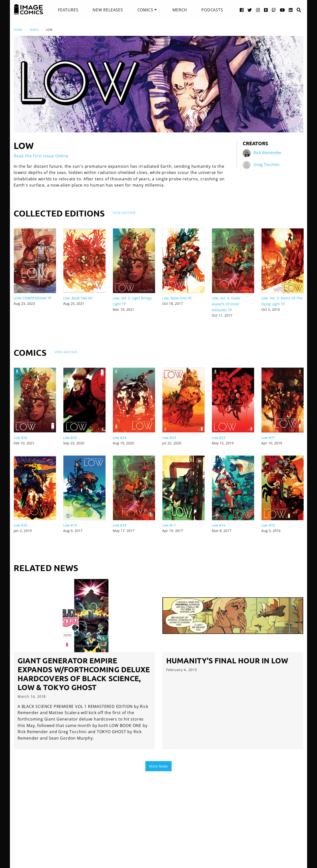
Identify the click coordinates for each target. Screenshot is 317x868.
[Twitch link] (274, 10)
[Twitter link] (250, 10)
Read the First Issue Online (41, 156)
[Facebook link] (242, 10)
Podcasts (212, 10)
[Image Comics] (28, 9)
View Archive (124, 213)
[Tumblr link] (266, 10)
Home (18, 30)
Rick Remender (268, 153)
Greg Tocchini (266, 165)
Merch (180, 10)
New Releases (108, 10)
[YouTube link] (282, 10)
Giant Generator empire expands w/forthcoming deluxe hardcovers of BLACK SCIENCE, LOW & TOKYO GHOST (84, 674)
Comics (145, 10)
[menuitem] (68, 10)
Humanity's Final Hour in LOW (227, 661)
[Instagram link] (258, 10)
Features (68, 10)
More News (158, 766)
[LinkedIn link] (291, 10)
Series (34, 30)
